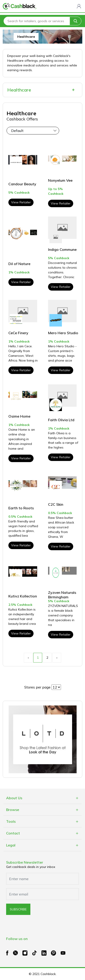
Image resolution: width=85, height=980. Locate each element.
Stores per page (37, 687)
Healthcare (19, 90)
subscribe (18, 909)
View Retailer (21, 202)
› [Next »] (57, 658)
